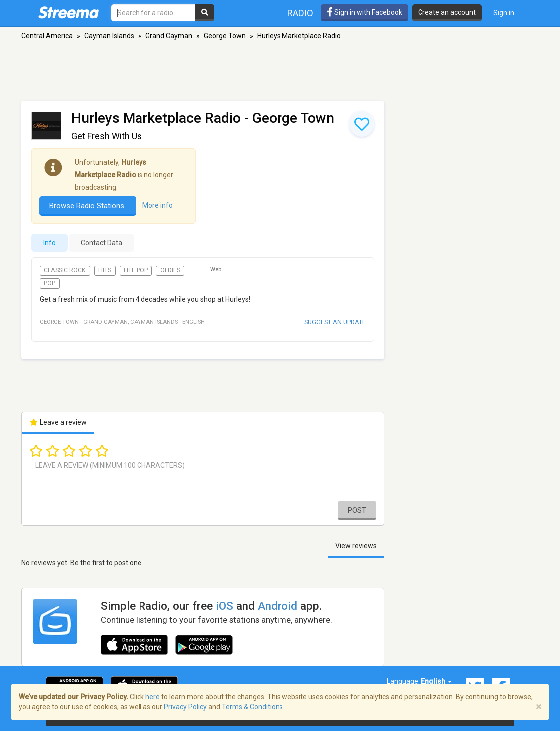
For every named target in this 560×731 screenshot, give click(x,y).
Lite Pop (136, 270)
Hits (105, 270)
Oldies (170, 270)
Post (357, 510)
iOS (224, 606)
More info (158, 205)
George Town (225, 36)
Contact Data (101, 243)
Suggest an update (335, 322)
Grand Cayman (169, 36)
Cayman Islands (109, 36)
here (153, 697)
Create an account (447, 12)
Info (50, 243)
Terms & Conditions (252, 707)
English (436, 681)
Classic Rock (65, 270)
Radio (300, 13)
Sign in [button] (504, 13)
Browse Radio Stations (88, 206)
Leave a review (58, 422)
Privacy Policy (185, 707)
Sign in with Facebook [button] (364, 12)
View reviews (356, 546)
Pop (50, 283)
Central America (47, 36)
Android (278, 606)
